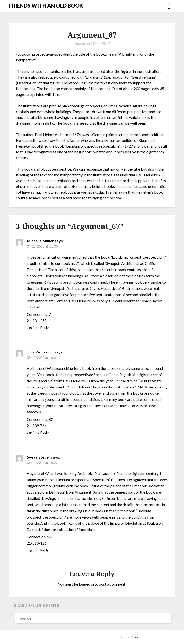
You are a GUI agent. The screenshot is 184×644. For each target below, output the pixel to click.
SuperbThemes (132, 637)
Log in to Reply (38, 328)
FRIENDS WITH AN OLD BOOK (46, 6)
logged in (86, 584)
